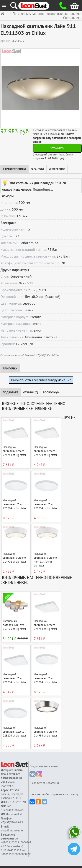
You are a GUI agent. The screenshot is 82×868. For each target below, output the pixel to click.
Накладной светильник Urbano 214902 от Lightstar (14, 558)
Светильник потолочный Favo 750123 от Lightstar (14, 625)
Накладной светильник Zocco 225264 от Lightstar (14, 504)
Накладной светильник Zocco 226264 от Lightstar (14, 451)
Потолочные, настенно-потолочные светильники (47, 14)
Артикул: (6, 41)
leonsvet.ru (7, 786)
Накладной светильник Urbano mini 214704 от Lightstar (45, 560)
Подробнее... (43, 190)
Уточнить (57, 148)
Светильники (72, 18)
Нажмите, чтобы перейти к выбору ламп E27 (41, 380)
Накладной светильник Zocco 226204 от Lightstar (45, 451)
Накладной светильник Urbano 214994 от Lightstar (45, 732)
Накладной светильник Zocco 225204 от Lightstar (45, 504)
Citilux (31, 290)
